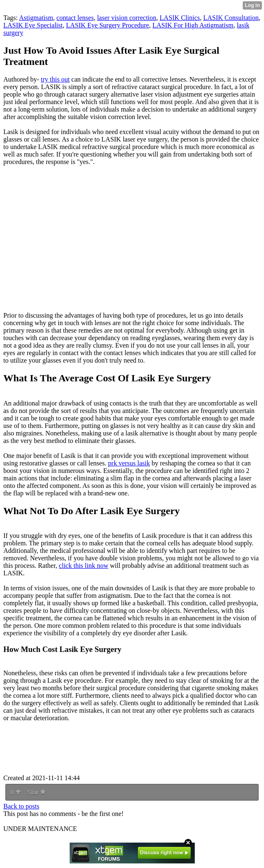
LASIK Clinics (180, 18)
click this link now (84, 566)
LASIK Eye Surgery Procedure (107, 25)
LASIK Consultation (231, 18)
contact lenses (75, 18)
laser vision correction (127, 18)
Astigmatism (36, 18)
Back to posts (21, 806)
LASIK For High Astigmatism (193, 25)
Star (36, 792)
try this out (55, 79)
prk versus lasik (129, 463)
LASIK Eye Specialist (33, 25)
